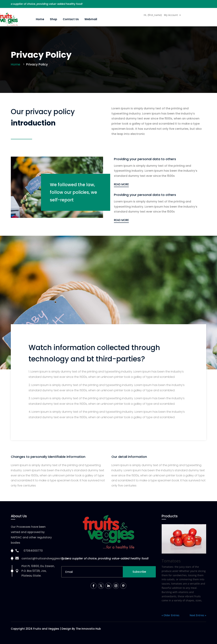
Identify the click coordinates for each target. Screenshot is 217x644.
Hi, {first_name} (153, 15)
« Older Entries (171, 615)
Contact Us (71, 19)
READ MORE (121, 184)
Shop (53, 19)
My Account (171, 15)
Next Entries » (198, 615)
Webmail (91, 19)
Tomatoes (171, 561)
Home (40, 19)
